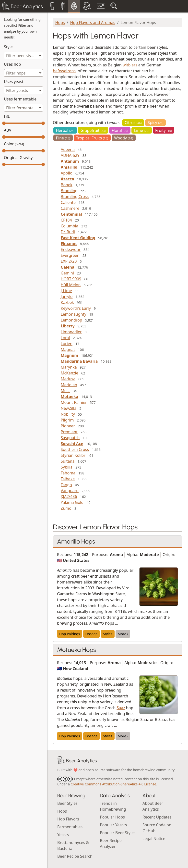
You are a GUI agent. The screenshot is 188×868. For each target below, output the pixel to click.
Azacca (67, 179)
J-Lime (66, 291)
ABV (8, 130)
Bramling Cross (75, 197)
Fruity (164, 130)
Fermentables (70, 827)
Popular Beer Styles (118, 833)
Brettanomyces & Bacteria (73, 845)
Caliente (68, 202)
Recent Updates (157, 817)
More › (123, 634)
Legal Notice (154, 839)
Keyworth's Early (76, 308)
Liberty (68, 326)
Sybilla (67, 467)
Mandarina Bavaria (79, 361)
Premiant (69, 432)
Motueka (70, 397)
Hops (60, 23)
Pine (63, 138)
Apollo (67, 173)
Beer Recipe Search (75, 856)
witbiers (130, 65)
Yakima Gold (72, 502)
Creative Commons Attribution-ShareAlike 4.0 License (113, 784)
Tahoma (68, 473)
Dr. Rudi (68, 232)
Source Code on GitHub (157, 828)
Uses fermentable (20, 99)
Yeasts (63, 835)
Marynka (69, 367)
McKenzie (70, 373)
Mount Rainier (74, 402)
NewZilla (69, 408)
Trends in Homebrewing (113, 806)
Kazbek (67, 302)
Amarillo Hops (76, 541)
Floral (120, 130)
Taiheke (68, 479)
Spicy (155, 123)
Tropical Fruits (92, 138)
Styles (108, 634)
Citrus (133, 123)
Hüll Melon (71, 285)
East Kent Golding (78, 238)
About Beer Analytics (153, 806)
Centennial (71, 214)
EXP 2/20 (69, 261)
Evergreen (70, 255)
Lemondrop (71, 320)
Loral (65, 338)
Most (65, 391)
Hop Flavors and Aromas (93, 23)
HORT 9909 (71, 279)
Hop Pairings (70, 634)
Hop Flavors (68, 819)
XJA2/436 (69, 496)
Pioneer (68, 426)
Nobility (68, 414)
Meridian (69, 385)
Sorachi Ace (72, 444)
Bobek (67, 185)
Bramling (69, 191)
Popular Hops (112, 817)
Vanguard (70, 491)
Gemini (67, 273)
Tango (66, 485)
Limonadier (71, 332)
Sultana (68, 461)
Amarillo (69, 167)
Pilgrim (67, 420)
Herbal (65, 130)
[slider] (4, 123)
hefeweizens (64, 71)
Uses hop (12, 64)
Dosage (92, 634)
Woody (123, 138)
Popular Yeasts (113, 825)
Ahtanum (70, 161)
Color (14, 144)
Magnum (69, 355)
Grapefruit (93, 130)
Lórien (67, 344)
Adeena (68, 149)
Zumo (66, 508)
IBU (7, 116)
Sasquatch (70, 438)
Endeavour (71, 249)
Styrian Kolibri (74, 455)
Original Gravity (18, 158)
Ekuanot (69, 244)
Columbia (70, 226)
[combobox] (23, 73)
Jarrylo (67, 297)
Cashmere (70, 208)
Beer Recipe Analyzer (111, 843)
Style (8, 47)
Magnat (68, 349)
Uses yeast (14, 82)
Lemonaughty (73, 314)
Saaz (121, 708)
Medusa (68, 379)
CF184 (66, 220)
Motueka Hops (76, 650)
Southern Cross (75, 449)
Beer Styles (67, 803)
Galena (67, 267)
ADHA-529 (70, 155)
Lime (142, 130)
